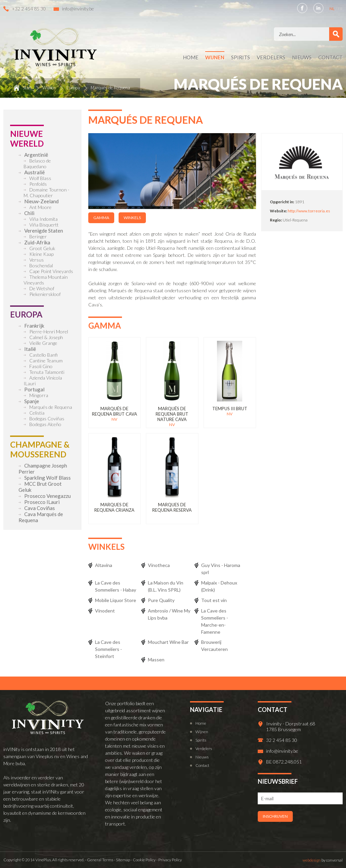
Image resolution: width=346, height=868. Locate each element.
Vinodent (105, 611)
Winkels (132, 218)
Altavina (104, 565)
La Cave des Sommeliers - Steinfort (108, 649)
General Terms (100, 860)
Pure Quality (161, 600)
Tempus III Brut (230, 409)
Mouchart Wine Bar (168, 642)
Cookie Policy (144, 860)
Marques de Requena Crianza (114, 507)
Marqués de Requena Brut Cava (115, 411)
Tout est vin (214, 600)
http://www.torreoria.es (309, 211)
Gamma (101, 218)
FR (340, 9)
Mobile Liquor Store (116, 600)
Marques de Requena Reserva (172, 507)
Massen (156, 660)
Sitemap (123, 860)
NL (332, 9)
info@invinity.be (78, 9)
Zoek (336, 34)
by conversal (323, 860)
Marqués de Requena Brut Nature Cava (172, 414)
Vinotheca (159, 565)
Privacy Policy (170, 860)
